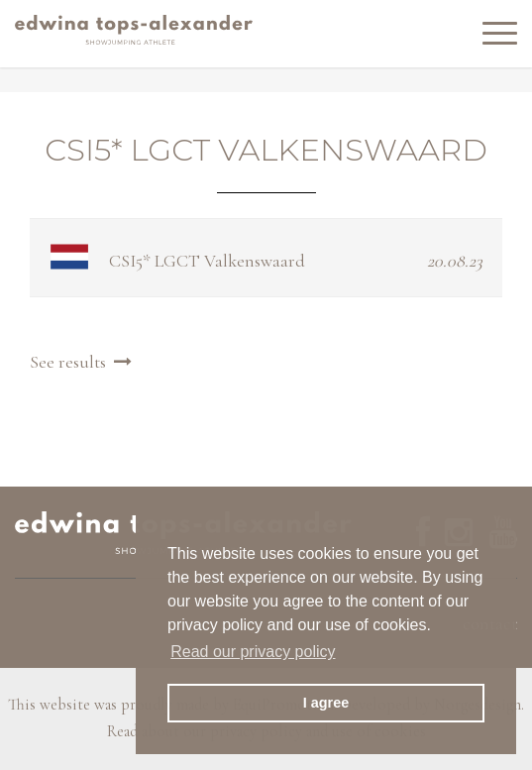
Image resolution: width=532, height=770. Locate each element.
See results (83, 362)
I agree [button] (326, 703)
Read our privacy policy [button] (253, 652)
